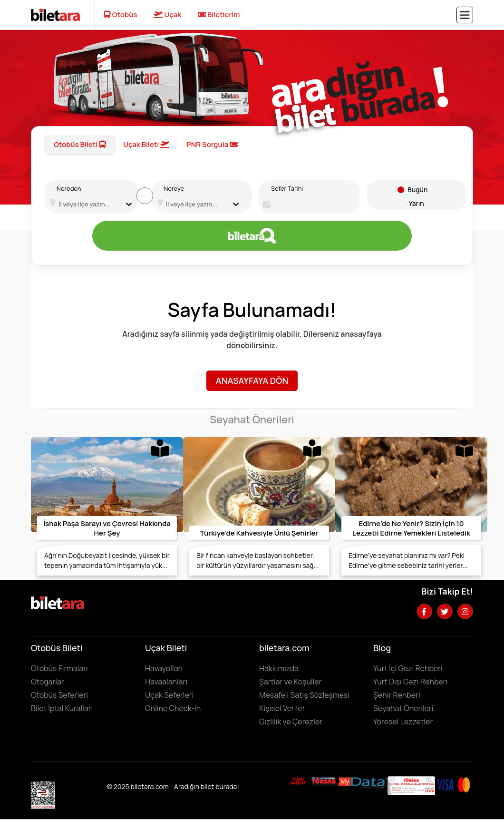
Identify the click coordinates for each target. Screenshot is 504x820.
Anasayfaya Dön (252, 381)
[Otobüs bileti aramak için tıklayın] (252, 236)
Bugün (417, 190)
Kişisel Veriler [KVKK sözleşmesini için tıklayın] (282, 708)
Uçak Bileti (146, 144)
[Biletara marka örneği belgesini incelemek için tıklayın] (298, 781)
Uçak (167, 15)
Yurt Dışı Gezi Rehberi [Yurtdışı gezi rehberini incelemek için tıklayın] (410, 682)
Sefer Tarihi (287, 188)
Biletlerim (219, 15)
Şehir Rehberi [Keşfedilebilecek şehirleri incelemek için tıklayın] (397, 695)
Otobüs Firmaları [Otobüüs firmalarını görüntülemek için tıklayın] (59, 668)
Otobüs (121, 15)
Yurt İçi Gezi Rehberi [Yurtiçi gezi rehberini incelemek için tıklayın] (408, 668)
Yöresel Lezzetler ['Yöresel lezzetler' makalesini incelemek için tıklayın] (403, 722)
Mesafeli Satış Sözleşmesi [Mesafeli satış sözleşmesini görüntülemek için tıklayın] (304, 695)
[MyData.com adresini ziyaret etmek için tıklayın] (363, 782)
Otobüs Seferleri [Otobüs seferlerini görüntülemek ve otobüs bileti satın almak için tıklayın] (59, 695)
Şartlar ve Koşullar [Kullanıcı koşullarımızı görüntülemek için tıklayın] (290, 682)
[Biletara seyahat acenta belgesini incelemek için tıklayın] (325, 781)
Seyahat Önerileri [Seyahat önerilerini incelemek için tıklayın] (403, 708)
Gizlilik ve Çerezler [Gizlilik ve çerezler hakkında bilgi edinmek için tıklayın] (291, 722)
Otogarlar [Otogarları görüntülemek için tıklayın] (48, 682)
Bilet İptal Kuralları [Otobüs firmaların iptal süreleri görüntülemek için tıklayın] (62, 708)
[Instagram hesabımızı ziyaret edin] (465, 611)
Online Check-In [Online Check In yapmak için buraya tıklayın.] (173, 708)
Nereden (69, 188)
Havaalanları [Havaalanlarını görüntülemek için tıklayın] (166, 682)
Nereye (174, 188)
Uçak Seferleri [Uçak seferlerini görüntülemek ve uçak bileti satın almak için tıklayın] (169, 695)
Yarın (417, 203)
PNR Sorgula (212, 144)
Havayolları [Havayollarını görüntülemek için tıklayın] (164, 668)
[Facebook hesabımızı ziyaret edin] (424, 611)
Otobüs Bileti (80, 144)
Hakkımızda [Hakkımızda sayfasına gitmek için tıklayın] (279, 668)
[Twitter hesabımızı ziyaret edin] (445, 611)
